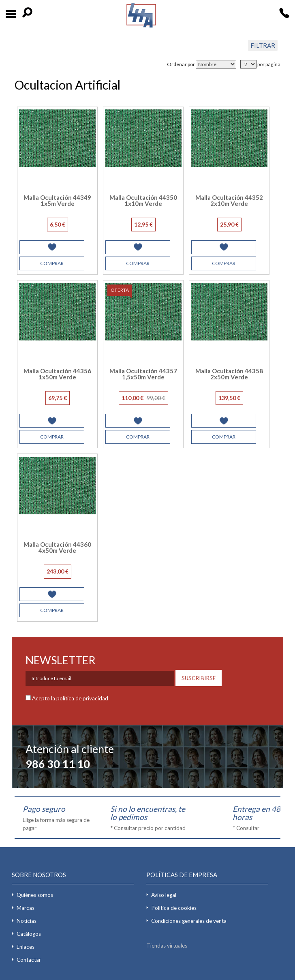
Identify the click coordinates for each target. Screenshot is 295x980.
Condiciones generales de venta (189, 921)
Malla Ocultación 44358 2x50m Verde (229, 374)
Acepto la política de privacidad (70, 698)
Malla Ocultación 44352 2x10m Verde (229, 200)
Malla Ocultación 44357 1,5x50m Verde (143, 374)
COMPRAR (52, 263)
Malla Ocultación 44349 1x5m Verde (57, 200)
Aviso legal (164, 895)
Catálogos (29, 934)
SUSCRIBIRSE (199, 678)
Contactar (29, 960)
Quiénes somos (35, 895)
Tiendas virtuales (167, 946)
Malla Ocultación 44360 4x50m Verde (57, 547)
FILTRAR (263, 45)
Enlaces (26, 947)
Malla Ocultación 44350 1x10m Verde (143, 200)
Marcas (26, 908)
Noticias (27, 921)
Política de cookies (174, 908)
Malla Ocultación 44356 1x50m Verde (57, 374)
